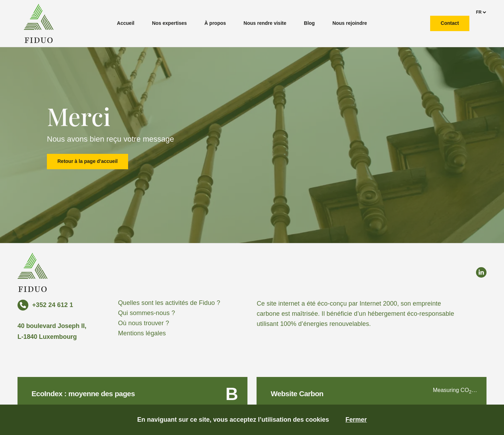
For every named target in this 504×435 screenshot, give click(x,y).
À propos (215, 23)
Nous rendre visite (265, 23)
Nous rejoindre (350, 23)
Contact (450, 23)
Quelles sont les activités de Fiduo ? (169, 303)
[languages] (481, 12)
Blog (309, 23)
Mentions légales (142, 333)
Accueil (126, 23)
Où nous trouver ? (143, 323)
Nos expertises (169, 23)
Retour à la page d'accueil (87, 161)
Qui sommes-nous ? (146, 313)
